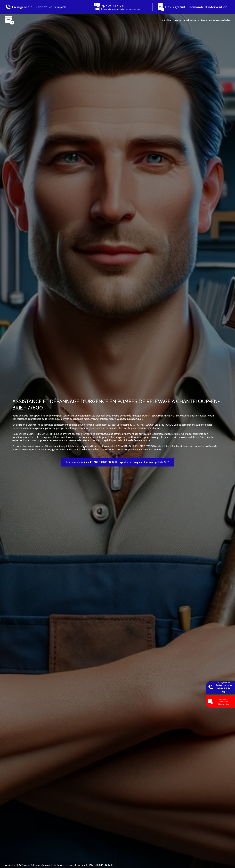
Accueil (9, 865)
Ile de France (57, 865)
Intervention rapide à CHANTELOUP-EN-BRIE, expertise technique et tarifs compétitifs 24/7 (117, 462)
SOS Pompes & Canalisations (32, 865)
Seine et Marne (75, 865)
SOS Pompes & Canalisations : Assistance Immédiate (195, 20)
